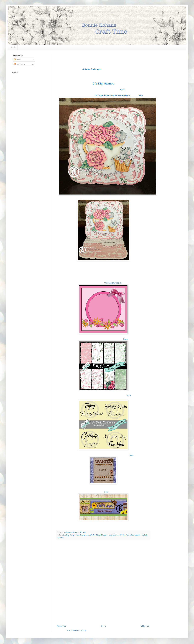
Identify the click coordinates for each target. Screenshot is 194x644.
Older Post (145, 626)
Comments (19, 64)
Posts (17, 60)
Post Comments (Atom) (77, 630)
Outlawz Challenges (92, 69)
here (129, 396)
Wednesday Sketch (113, 283)
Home (12, 47)
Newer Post (62, 626)
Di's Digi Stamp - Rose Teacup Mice (76, 535)
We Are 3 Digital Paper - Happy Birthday (105, 535)
